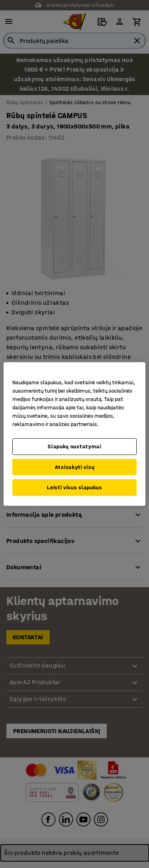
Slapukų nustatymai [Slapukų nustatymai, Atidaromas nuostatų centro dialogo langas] (74, 447)
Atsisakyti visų (75, 467)
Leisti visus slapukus (74, 488)
